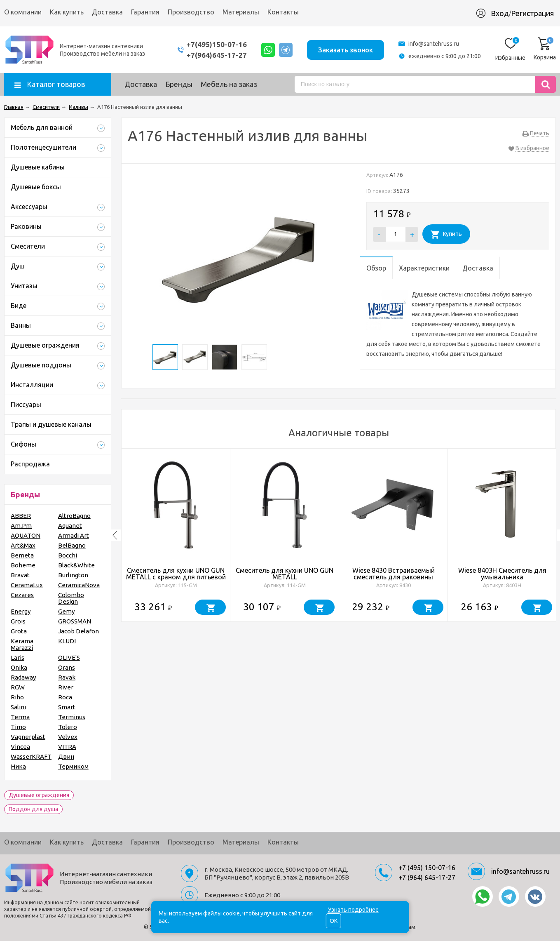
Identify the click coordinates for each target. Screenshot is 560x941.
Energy (21, 611)
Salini (18, 707)
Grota (19, 631)
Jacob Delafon (78, 631)
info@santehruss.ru (434, 44)
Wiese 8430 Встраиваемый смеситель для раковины (394, 574)
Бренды (179, 84)
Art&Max (23, 545)
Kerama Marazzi (22, 644)
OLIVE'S (69, 658)
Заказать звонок (345, 49)
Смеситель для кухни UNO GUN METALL (285, 574)
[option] (176, 535)
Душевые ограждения (39, 795)
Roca (65, 697)
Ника (18, 766)
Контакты (283, 12)
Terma (20, 717)
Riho (17, 697)
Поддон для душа (33, 809)
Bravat (20, 575)
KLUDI (67, 641)
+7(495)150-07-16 (215, 44)
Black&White (76, 565)
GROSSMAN (75, 621)
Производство (191, 12)
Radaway (23, 677)
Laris (18, 658)
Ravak (67, 677)
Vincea (20, 747)
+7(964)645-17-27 (215, 55)
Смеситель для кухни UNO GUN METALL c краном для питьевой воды (176, 577)
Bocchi (68, 555)
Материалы (241, 12)
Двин (66, 756)
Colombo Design (71, 598)
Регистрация (532, 13)
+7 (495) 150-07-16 (427, 868)
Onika (19, 667)
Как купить (67, 12)
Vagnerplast (28, 737)
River (66, 687)
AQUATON (26, 535)
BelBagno (72, 545)
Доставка (107, 12)
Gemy (66, 611)
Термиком (73, 766)
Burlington (73, 575)
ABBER (21, 516)
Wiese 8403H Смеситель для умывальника (502, 574)
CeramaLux (27, 585)
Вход (500, 13)
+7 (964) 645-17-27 (427, 877)
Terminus (72, 717)
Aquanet (70, 526)
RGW (18, 687)
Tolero (68, 727)
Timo (18, 727)
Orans (67, 667)
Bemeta (22, 555)
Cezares (22, 595)
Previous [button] (115, 535)
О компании (23, 12)
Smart (67, 707)
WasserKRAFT (31, 756)
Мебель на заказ (229, 84)
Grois (18, 621)
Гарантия (145, 12)
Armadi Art (74, 535)
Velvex (68, 737)
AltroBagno (74, 516)
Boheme (23, 565)
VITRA (67, 747)
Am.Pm (21, 526)
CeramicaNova (79, 585)
